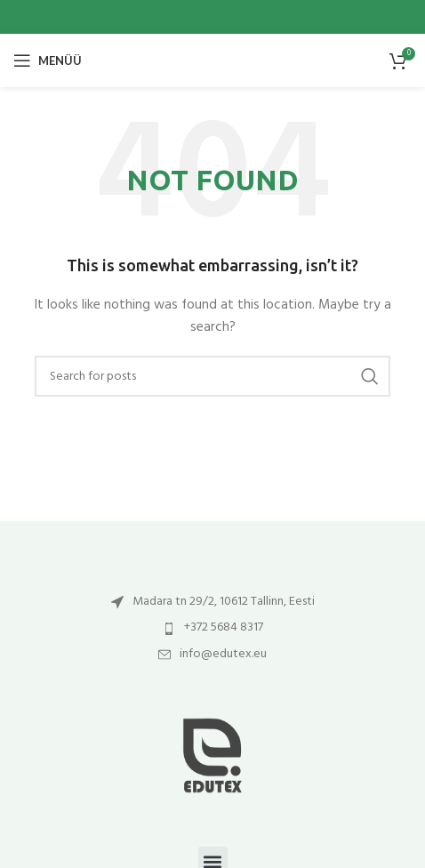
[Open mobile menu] (48, 60)
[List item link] (212, 602)
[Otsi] (212, 376)
